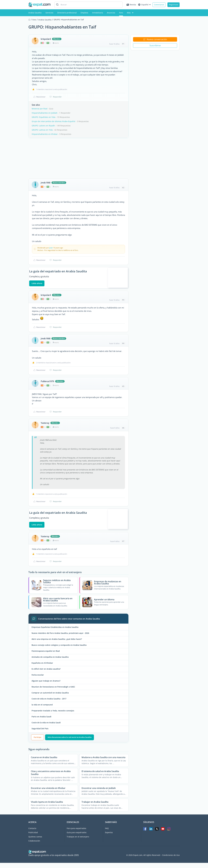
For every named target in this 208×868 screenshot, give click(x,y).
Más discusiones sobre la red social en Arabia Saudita (70, 743)
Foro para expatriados (76, 834)
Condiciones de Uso (171, 860)
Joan (51, 248)
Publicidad (33, 838)
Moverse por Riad (40, 109)
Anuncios (111, 13)
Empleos (84, 13)
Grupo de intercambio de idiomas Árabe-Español (53, 121)
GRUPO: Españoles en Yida (44, 117)
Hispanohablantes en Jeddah (45, 113)
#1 (123, 44)
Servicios (49, 13)
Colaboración (34, 846)
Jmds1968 (45, 183)
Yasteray (45, 426)
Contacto (32, 834)
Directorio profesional (67, 13)
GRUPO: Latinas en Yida (42, 130)
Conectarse (159, 5)
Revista (131, 5)
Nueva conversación (155, 39)
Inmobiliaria (98, 13)
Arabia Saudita (35, 13)
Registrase (174, 5)
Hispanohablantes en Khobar (45, 134)
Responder (56, 97)
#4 (123, 346)
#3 (123, 303)
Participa (37, 743)
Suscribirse (155, 45)
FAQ (107, 834)
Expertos (109, 838)
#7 (123, 547)
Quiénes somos (35, 842)
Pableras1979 (47, 384)
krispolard (46, 39)
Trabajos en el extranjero (78, 842)
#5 (123, 389)
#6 (123, 430)
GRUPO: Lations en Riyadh (43, 126)
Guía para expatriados (77, 838)
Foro (121, 13)
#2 (123, 188)
